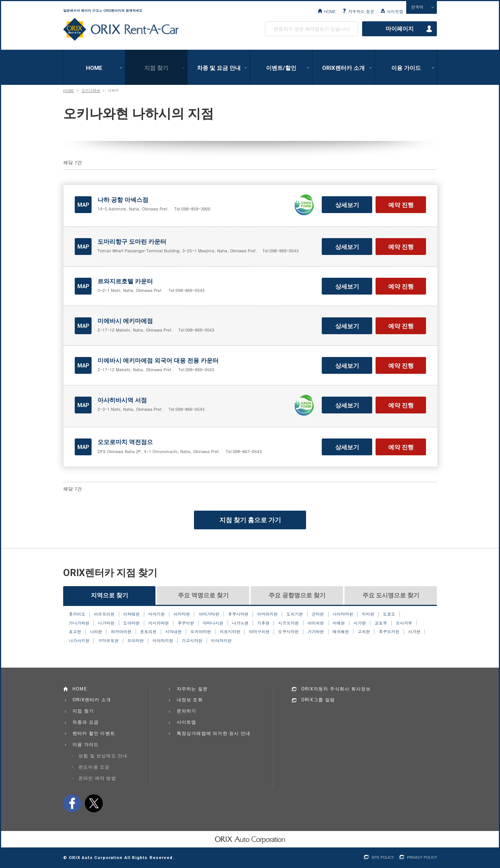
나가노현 (240, 623)
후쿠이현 (186, 623)
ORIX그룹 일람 (318, 700)
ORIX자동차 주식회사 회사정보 (336, 689)
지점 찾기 (156, 68)
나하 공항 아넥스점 (123, 200)
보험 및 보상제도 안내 (103, 756)
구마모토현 (108, 641)
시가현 (360, 623)
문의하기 (187, 711)
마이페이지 (400, 29)
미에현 (339, 623)
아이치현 (316, 623)
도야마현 (132, 623)
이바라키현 (267, 614)
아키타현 (182, 614)
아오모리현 (104, 614)
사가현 (414, 632)
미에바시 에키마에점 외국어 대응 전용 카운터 (158, 361)
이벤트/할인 (281, 68)
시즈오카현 (288, 623)
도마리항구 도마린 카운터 (132, 242)
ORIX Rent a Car (121, 30)
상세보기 (347, 205)
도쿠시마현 (288, 632)
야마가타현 (209, 614)
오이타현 (136, 641)
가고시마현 (192, 641)
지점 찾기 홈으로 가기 (250, 520)
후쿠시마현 (238, 614)
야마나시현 (213, 623)
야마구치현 (259, 632)
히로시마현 (230, 632)
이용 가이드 (406, 68)
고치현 (364, 632)
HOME (330, 11)
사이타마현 (343, 614)
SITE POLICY (383, 857)
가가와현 (316, 632)
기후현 (263, 623)
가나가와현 (79, 623)
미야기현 (157, 614)
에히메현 (341, 632)
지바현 (368, 614)
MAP (83, 205)
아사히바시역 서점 (122, 400)
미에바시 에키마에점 (125, 321)
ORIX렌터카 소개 (343, 68)
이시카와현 (159, 623)
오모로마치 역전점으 (125, 442)
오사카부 (404, 623)
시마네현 (173, 632)
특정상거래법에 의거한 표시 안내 (214, 733)
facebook (72, 803)
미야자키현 (163, 641)
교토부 (381, 623)
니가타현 (106, 623)
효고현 (75, 632)
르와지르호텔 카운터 (125, 281)
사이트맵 (395, 11)
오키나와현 (91, 90)
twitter (94, 803)
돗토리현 (148, 632)
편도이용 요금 (94, 767)
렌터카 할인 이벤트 (94, 733)
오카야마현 (200, 632)
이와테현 (132, 614)
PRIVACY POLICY (422, 857)
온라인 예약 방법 (97, 778)
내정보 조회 (190, 700)
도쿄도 (389, 614)
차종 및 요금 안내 (219, 68)
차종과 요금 (86, 722)
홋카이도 (77, 614)
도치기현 (294, 614)
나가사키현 (79, 641)
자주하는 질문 (361, 11)
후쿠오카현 (389, 632)
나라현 (96, 632)
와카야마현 (121, 632)
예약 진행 (401, 205)
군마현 (318, 614)
